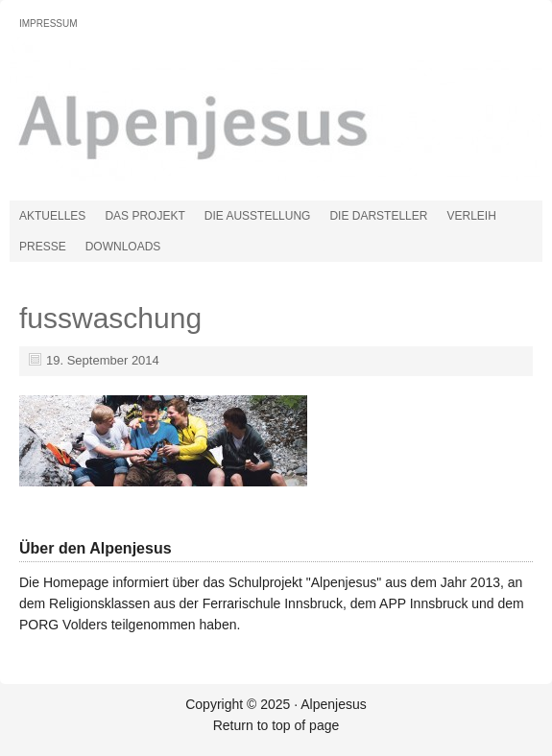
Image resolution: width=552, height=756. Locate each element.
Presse (43, 247)
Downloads (123, 247)
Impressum (48, 24)
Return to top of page (276, 725)
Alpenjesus (226, 119)
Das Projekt (144, 216)
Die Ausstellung (258, 216)
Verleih (471, 216)
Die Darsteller (378, 216)
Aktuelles (52, 216)
